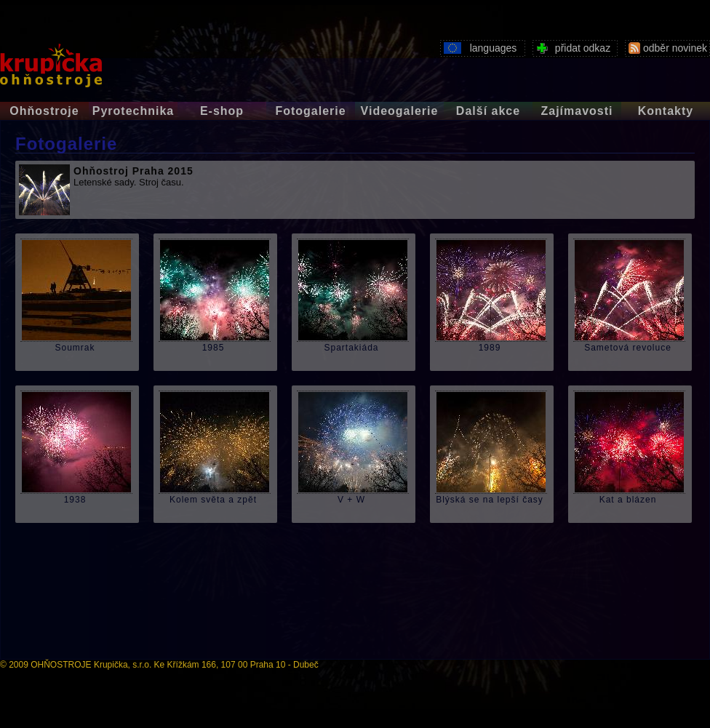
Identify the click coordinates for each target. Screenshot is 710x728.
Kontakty (666, 111)
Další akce (488, 111)
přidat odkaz (571, 47)
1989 (490, 348)
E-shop (222, 111)
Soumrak (75, 348)
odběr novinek (666, 47)
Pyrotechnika (133, 111)
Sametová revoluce (628, 348)
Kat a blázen (628, 500)
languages (478, 47)
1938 (75, 500)
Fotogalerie (310, 111)
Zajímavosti (577, 111)
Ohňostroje (44, 111)
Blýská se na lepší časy (490, 500)
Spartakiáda (351, 348)
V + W (351, 500)
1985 (214, 348)
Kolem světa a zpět (213, 500)
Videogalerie (400, 111)
